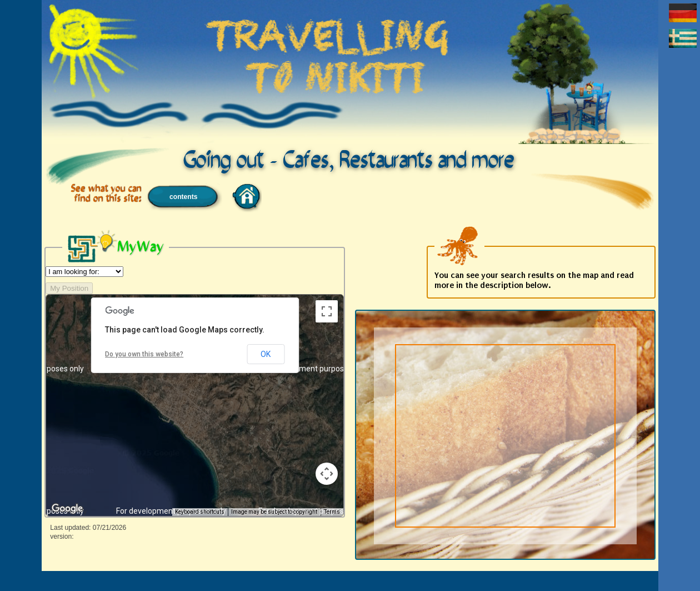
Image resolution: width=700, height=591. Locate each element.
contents (183, 197)
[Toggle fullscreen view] (327, 311)
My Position (69, 288)
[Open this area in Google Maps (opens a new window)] (67, 509)
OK (266, 354)
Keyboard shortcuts (200, 512)
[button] (185, 389)
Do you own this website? (144, 354)
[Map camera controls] (327, 474)
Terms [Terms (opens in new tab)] (332, 512)
